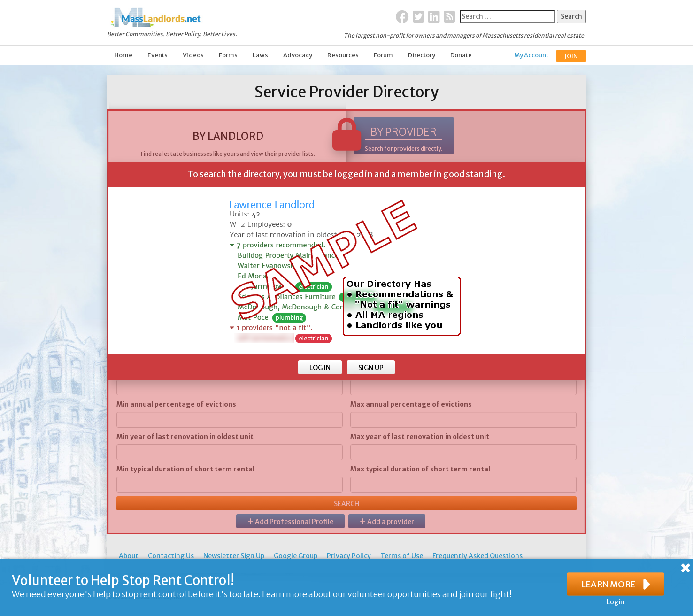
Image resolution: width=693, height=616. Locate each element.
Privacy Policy (349, 556)
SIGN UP (371, 368)
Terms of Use (402, 556)
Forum (383, 55)
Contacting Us (171, 556)
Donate (461, 55)
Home (123, 55)
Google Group (296, 556)
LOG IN (320, 368)
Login (616, 602)
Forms (228, 55)
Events (158, 55)
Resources (343, 55)
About (129, 556)
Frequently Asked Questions (477, 556)
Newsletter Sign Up (234, 556)
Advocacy (298, 55)
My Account (531, 55)
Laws (260, 55)
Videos (193, 55)
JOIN (571, 56)
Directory (422, 55)
